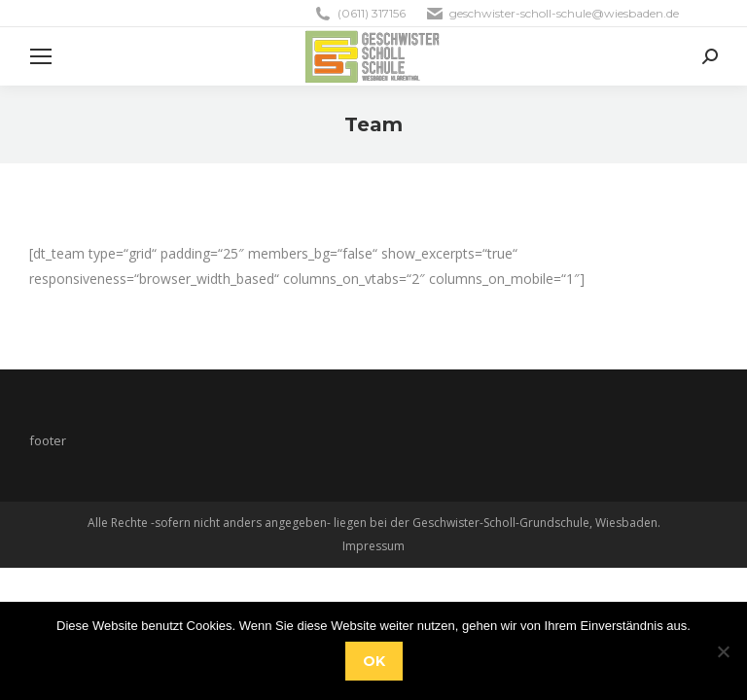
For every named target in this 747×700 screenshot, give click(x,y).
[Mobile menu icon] (41, 56)
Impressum (373, 546)
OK (374, 661)
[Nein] (723, 651)
